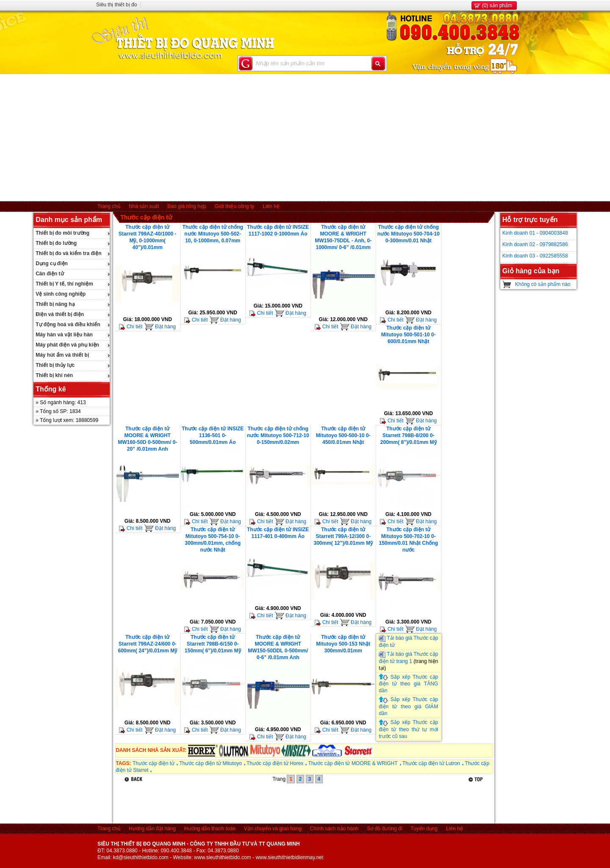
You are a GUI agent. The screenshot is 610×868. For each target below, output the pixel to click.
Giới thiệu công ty (234, 206)
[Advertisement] (305, 138)
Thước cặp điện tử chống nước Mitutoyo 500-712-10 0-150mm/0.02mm (278, 435)
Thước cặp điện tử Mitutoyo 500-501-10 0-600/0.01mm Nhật (409, 335)
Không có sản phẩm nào (543, 284)
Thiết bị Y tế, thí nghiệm (64, 284)
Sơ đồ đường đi (384, 829)
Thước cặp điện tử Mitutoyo (211, 763)
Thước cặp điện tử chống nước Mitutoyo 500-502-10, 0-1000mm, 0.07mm (213, 234)
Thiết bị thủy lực (55, 365)
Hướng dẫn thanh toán (210, 829)
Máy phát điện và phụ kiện (67, 345)
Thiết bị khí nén (54, 375)
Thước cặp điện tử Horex (275, 763)
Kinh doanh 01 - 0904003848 (535, 233)
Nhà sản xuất (144, 206)
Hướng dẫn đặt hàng (152, 829)
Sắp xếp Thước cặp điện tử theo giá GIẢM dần (408, 706)
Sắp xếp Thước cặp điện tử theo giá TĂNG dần (408, 684)
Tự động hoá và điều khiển (68, 324)
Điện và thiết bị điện (60, 314)
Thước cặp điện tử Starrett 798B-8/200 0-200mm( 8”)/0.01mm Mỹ (409, 435)
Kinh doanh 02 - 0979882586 (535, 244)
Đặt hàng (160, 327)
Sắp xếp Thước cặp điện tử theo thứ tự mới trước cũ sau (408, 729)
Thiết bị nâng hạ (55, 304)
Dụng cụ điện (52, 263)
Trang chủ (109, 206)
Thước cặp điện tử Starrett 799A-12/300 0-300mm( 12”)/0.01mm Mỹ (343, 536)
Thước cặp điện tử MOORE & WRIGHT (353, 763)
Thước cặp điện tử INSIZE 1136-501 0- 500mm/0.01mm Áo (213, 435)
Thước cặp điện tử (146, 217)
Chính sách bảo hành (334, 829)
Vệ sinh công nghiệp (61, 294)
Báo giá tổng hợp (187, 206)
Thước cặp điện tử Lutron (431, 763)
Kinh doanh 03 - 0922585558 (535, 256)
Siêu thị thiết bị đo (116, 5)
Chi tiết (131, 327)
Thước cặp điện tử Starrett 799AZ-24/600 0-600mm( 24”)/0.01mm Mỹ (147, 644)
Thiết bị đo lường (56, 243)
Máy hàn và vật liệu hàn (64, 335)
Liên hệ (271, 206)
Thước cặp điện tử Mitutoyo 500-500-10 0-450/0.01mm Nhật (343, 435)
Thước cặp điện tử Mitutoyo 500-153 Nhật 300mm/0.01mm (343, 644)
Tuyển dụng (424, 829)
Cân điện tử (50, 274)
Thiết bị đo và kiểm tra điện (68, 253)
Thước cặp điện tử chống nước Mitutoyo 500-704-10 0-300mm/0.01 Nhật (409, 234)
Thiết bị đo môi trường (62, 233)
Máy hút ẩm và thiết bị (62, 355)
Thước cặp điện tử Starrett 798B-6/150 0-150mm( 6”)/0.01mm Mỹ (213, 644)
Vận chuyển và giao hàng (273, 829)
